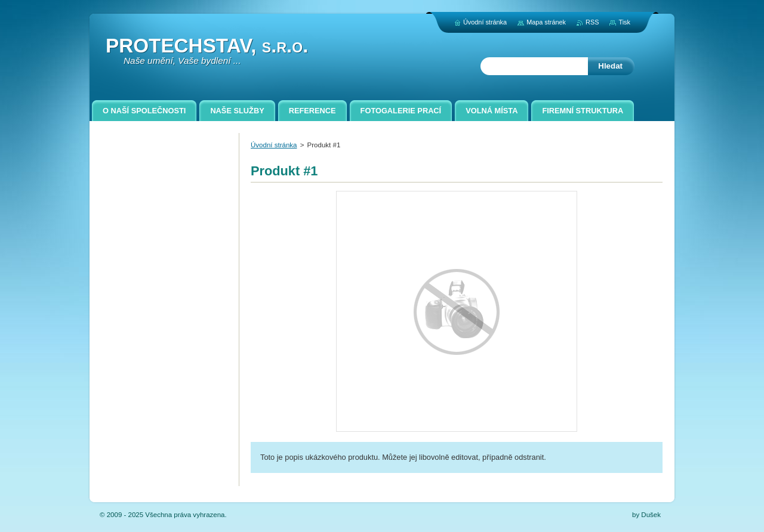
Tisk (624, 22)
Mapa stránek (546, 22)
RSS (592, 22)
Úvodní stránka (274, 145)
